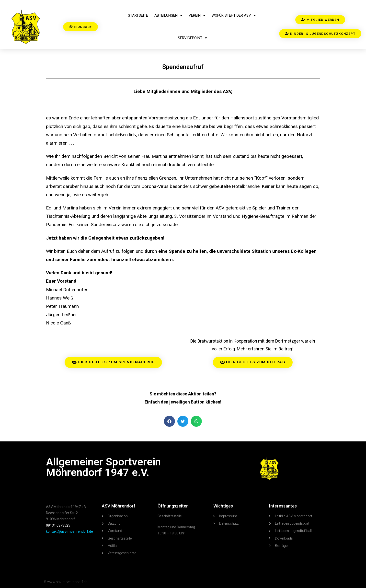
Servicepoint (192, 38)
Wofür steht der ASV (234, 16)
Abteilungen (168, 16)
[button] (169, 421)
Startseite (138, 15)
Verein (197, 16)
